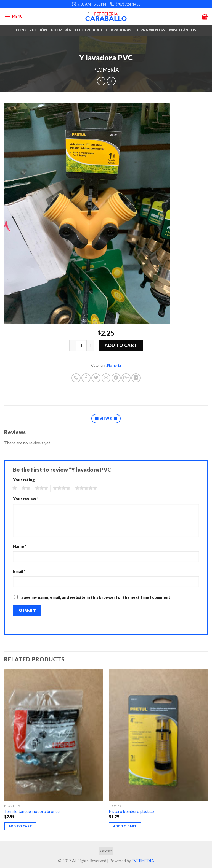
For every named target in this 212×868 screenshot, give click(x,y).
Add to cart (121, 345)
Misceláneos (183, 30)
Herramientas (150, 30)
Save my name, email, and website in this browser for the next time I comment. (96, 597)
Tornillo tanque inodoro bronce (32, 811)
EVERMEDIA (143, 861)
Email (19, 571)
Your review (26, 499)
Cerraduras (119, 30)
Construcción (31, 30)
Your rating (24, 480)
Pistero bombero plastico (131, 811)
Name (20, 546)
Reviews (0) (106, 419)
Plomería (61, 30)
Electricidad (88, 30)
